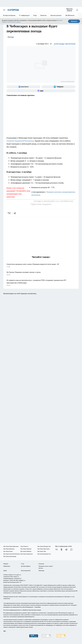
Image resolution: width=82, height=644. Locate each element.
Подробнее (38, 607)
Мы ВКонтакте (70, 15)
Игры (35, 15)
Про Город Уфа (42, 551)
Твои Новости (24, 546)
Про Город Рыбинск (26, 551)
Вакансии (44, 15)
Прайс (5, 571)
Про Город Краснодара (10, 556)
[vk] (9, 213)
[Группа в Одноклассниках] (61, 549)
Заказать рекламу (56, 15)
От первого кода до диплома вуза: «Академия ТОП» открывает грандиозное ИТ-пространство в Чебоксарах (41, 283)
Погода (11, 37)
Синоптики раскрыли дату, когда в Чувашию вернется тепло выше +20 (41, 266)
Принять (74, 21)
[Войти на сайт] (77, 10)
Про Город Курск (8, 551)
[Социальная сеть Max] (41, 91)
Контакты (41, 564)
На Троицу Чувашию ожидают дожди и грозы (41, 274)
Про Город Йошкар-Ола (44, 546)
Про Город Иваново (26, 549)
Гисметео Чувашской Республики (20, 141)
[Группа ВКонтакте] (24, 87)
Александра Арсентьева (65, 44)
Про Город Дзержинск (27, 554)
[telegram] (15, 213)
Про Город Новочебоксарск (11, 546)
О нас (23, 564)
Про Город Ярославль (43, 549)
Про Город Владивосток (44, 554)
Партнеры (41, 571)
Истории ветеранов (9, 15)
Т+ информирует (24, 15)
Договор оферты (26, 566)
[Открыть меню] (4, 10)
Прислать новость (69, 10)
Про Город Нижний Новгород (12, 554)
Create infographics (44, 204)
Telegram (6, 564)
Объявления (7, 566)
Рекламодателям (26, 571)
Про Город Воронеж (9, 549)
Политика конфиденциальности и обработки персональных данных (22, 610)
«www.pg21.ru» (17, 575)
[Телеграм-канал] (58, 87)
